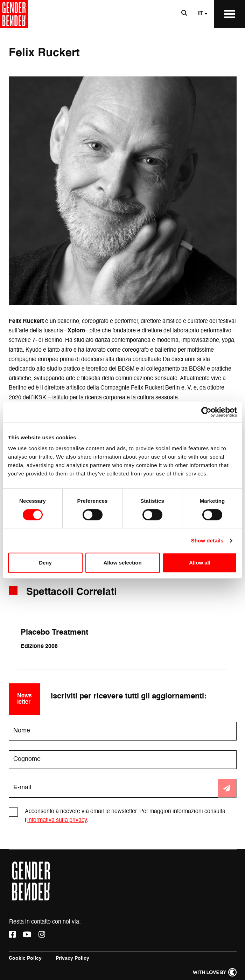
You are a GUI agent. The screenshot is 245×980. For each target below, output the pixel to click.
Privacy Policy (72, 958)
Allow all (200, 563)
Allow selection (122, 563)
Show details (207, 540)
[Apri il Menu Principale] (230, 14)
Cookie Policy (25, 958)
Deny (45, 563)
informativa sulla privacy (57, 820)
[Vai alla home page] (14, 14)
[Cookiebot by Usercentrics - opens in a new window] (206, 412)
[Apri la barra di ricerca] (184, 14)
